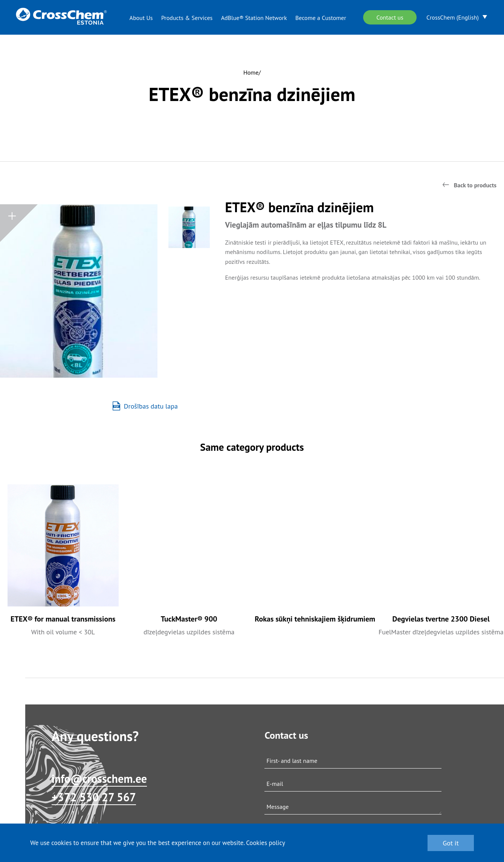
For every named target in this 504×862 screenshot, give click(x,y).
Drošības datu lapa (145, 406)
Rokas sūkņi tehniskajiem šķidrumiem (315, 619)
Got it (451, 843)
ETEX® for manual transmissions (63, 619)
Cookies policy (266, 843)
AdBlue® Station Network (254, 18)
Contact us (390, 17)
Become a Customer (321, 18)
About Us (141, 18)
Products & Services (187, 18)
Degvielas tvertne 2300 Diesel (441, 619)
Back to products (475, 185)
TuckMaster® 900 (189, 619)
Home (251, 72)
